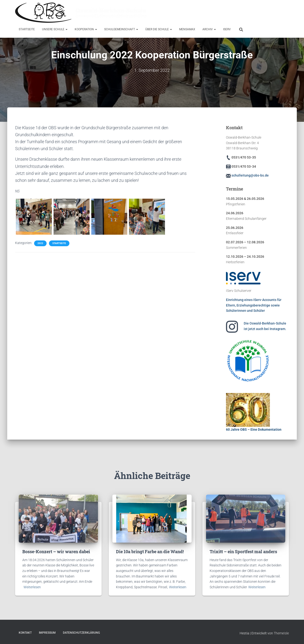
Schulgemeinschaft (121, 29)
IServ (227, 29)
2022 (40, 243)
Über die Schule (159, 29)
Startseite (27, 29)
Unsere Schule (55, 29)
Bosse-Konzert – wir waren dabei (56, 552)
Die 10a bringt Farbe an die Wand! (150, 552)
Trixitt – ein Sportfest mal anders (243, 552)
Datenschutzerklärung (81, 633)
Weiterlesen (32, 587)
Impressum (47, 633)
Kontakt (25, 633)
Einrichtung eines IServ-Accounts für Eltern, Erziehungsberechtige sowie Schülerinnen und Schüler (254, 305)
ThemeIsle (281, 633)
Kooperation (86, 29)
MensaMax (187, 29)
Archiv (209, 29)
